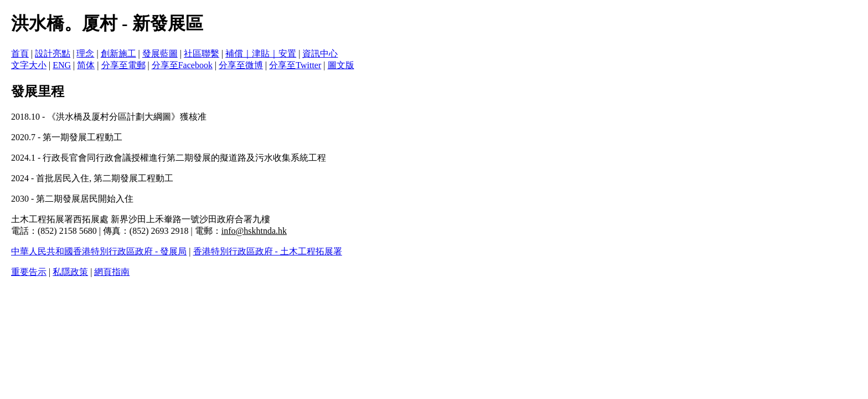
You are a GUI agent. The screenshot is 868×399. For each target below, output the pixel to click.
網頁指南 (112, 272)
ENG (62, 65)
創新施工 (118, 53)
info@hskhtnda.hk (254, 231)
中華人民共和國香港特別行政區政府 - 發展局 (99, 251)
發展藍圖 (160, 53)
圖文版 (341, 65)
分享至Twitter (295, 65)
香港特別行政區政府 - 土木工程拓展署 (268, 251)
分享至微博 (241, 65)
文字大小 (29, 65)
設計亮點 (53, 53)
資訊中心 (320, 53)
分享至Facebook (182, 65)
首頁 (20, 53)
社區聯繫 (201, 53)
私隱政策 (70, 272)
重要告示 (29, 272)
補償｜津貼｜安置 (261, 53)
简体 (86, 65)
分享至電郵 (123, 65)
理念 (85, 53)
